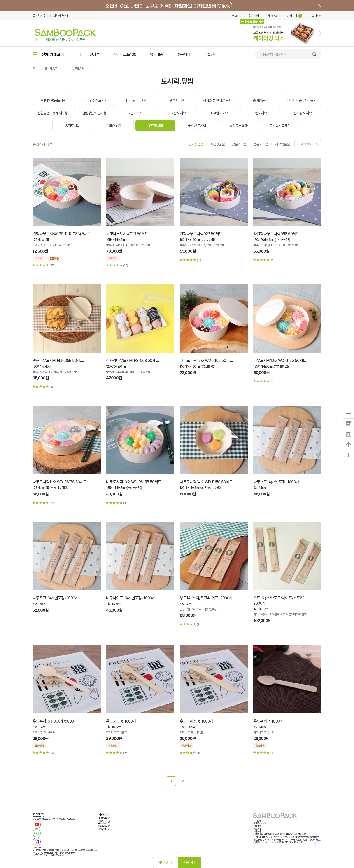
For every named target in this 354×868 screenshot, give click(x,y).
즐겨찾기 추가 (40, 16)
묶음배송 (156, 54)
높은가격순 (261, 144)
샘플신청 (211, 54)
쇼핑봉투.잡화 (239, 126)
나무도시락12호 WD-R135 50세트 (280, 360)
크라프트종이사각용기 (302, 100)
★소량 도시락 (197, 126)
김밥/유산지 (114, 126)
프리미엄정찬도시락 (94, 100)
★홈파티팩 (177, 100)
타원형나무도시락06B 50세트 (276, 234)
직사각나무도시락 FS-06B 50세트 (133, 360)
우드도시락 (78, 68)
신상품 (94, 54)
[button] (246, 33)
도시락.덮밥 (51, 68)
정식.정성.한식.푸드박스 (219, 100)
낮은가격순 (239, 144)
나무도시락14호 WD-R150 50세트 (206, 482)
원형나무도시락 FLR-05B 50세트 (58, 360)
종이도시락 (72, 126)
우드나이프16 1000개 (196, 721)
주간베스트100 (125, 54)
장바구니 (295, 16)
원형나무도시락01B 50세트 (127, 234)
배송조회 (273, 16)
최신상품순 (218, 144)
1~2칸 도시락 (177, 113)
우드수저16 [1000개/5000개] (55, 721)
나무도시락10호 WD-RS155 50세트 (134, 482)
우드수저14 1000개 (268, 721)
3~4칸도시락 (219, 113)
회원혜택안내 (61, 16)
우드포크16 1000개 (121, 721)
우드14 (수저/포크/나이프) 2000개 (206, 598)
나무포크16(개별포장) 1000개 (55, 598)
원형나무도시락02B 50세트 (201, 234)
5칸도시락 (260, 113)
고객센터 (317, 16)
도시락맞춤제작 (280, 126)
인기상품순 (196, 144)
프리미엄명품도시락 (52, 100)
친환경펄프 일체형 (94, 113)
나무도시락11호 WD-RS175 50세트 (60, 482)
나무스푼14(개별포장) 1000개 (276, 482)
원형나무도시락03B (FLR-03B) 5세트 (62, 234)
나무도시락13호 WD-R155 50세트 (206, 360)
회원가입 (254, 16)
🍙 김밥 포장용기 (270, 54)
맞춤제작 (184, 54)
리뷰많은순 (283, 144)
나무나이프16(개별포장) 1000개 (131, 598)
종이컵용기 (260, 100)
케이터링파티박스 (135, 100)
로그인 (236, 16)
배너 (177, 6)
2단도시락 (135, 113)
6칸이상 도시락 (302, 113)
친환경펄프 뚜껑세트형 (52, 113)
